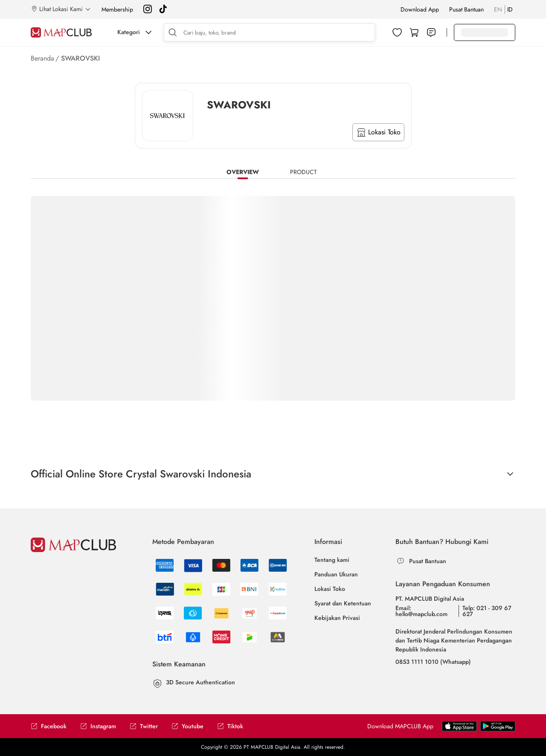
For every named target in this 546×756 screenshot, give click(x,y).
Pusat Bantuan (466, 9)
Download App (420, 9)
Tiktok (230, 726)
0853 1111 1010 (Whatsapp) (433, 662)
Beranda (42, 58)
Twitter (144, 726)
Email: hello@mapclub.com (421, 611)
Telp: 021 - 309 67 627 (487, 611)
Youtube (187, 726)
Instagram (98, 726)
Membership (117, 9)
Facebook (49, 726)
